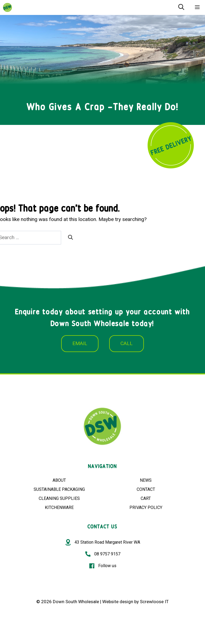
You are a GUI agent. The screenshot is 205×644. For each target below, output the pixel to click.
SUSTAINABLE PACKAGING (59, 489)
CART (146, 498)
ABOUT (59, 480)
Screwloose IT (154, 602)
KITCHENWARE (59, 507)
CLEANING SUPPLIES (59, 498)
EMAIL (80, 343)
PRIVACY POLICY (146, 507)
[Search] (70, 237)
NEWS (146, 480)
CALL (127, 343)
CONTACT (146, 489)
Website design (118, 602)
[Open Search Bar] (181, 7)
